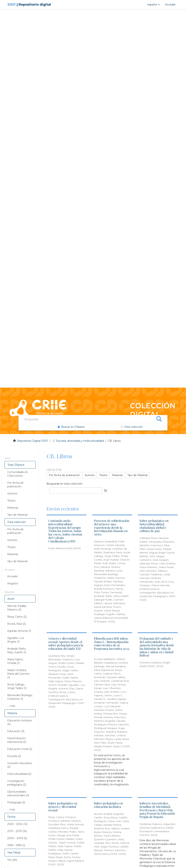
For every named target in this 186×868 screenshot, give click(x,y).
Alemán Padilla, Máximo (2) (17, 608)
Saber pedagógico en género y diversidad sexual (63, 806)
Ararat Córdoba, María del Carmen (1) (18, 674)
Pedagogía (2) (16, 802)
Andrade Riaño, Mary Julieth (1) (17, 651)
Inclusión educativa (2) (19, 765)
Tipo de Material (17, 515)
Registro (13, 583)
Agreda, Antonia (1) (19, 631)
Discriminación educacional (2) (17, 740)
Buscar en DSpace (71, 427)
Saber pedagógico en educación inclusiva (108, 805)
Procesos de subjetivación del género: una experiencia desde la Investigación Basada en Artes (112, 527)
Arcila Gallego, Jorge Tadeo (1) (17, 686)
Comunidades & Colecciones (17, 474)
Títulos (11, 501)
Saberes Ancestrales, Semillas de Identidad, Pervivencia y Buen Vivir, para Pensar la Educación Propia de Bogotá (157, 810)
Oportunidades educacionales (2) (18, 794)
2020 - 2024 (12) (17, 824)
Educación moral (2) (20, 749)
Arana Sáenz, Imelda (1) (15, 661)
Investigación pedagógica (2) (17, 783)
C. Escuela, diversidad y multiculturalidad (78, 441)
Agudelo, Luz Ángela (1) (16, 640)
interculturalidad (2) (19, 774)
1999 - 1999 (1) (16, 845)
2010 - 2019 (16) (17, 831)
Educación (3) (16, 731)
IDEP (29, 5)
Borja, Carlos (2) (17, 617)
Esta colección (132, 427)
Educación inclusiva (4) (20, 722)
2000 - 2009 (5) (17, 838)
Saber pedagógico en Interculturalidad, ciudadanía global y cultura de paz (154, 526)
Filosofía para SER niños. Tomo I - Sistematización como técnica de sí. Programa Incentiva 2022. (112, 643)
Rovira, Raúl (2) (17, 624)
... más (11, 706)
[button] (153, 5)
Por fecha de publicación (15, 485)
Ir (106, 490)
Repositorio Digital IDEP (33, 441)
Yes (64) (12, 860)
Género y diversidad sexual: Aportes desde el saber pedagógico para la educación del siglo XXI (66, 643)
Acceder (13, 576)
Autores (12, 494)
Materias (13, 508)
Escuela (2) (14, 756)
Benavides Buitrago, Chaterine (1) (20, 697)
